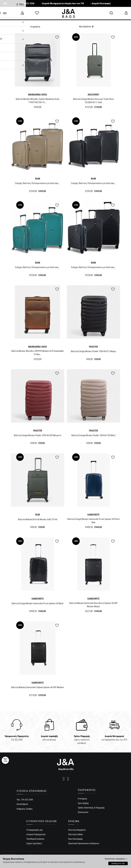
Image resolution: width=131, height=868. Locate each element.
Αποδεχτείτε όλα (118, 863)
